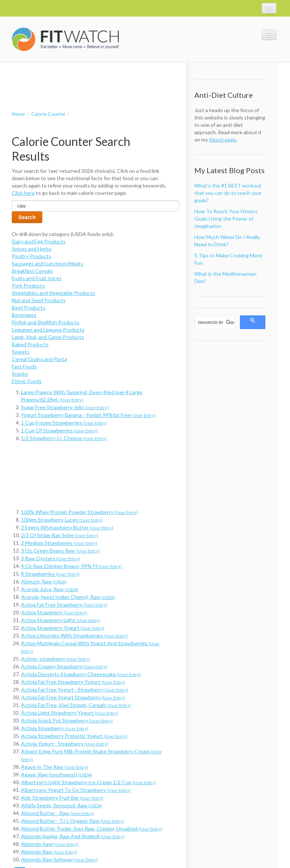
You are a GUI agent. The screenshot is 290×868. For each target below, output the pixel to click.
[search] (216, 322)
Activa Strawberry (54, 612)
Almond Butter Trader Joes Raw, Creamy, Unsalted (91, 828)
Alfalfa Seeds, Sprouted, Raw (61, 805)
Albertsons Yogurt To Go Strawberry (76, 790)
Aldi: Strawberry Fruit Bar (62, 798)
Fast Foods (24, 366)
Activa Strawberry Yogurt (63, 628)
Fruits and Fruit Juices (37, 278)
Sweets (21, 352)
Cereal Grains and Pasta (39, 359)
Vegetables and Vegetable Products (54, 293)
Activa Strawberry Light (61, 620)
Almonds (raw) (50, 844)
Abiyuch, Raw (44, 581)
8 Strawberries (50, 574)
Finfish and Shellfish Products (46, 322)
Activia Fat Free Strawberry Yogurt (73, 682)
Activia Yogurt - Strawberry (65, 744)
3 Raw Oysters (50, 558)
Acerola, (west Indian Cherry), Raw (68, 597)
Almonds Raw (49, 852)
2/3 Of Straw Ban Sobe (60, 535)
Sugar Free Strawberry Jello (65, 407)
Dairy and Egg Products (39, 241)
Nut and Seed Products (39, 300)
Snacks (20, 374)
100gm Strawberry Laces (62, 520)
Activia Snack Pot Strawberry (67, 720)
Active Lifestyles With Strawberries (74, 635)
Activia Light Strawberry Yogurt (70, 713)
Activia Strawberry (55, 728)
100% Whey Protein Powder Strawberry (79, 512)
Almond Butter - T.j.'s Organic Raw (72, 821)
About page (223, 140)
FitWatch (65, 39)
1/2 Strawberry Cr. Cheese (64, 438)
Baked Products (30, 344)
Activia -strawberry (55, 659)
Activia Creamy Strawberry (64, 666)
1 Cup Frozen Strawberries (64, 423)
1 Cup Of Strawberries (59, 430)
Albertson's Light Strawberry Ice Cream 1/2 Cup (89, 782)
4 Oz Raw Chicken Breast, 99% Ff (71, 566)
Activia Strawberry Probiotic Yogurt (74, 736)
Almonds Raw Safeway (59, 859)
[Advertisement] (98, 79)
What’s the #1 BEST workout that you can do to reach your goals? (228, 193)
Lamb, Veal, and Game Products (48, 337)
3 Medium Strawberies (59, 543)
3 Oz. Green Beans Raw (60, 551)
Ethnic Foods (27, 381)
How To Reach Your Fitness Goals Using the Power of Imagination (226, 219)
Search (27, 217)
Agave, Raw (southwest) (56, 774)
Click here (23, 193)
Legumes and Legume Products (48, 330)
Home (18, 114)
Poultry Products (31, 256)
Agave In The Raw (54, 767)
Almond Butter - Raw (57, 813)
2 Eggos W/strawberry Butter (67, 527)
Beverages (24, 315)
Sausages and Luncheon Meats (47, 263)
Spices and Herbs (32, 249)
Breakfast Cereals (32, 271)
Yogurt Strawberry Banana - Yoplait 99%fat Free (88, 415)
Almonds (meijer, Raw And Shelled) (73, 836)
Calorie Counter (48, 114)
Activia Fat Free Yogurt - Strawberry (75, 690)
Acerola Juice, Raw (50, 589)
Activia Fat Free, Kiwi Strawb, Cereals (76, 705)
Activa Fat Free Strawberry (64, 605)
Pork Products (28, 285)
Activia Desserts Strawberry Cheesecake (81, 674)
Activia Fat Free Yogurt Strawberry (73, 697)
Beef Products (29, 308)
